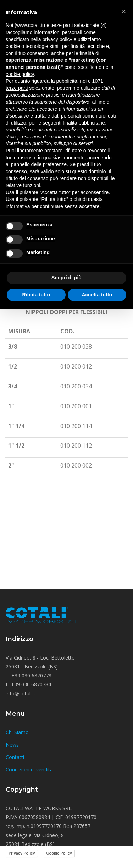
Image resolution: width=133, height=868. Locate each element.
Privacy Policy (22, 853)
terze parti (17, 88)
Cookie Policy (59, 853)
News (12, 745)
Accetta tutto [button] (97, 295)
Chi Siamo (17, 732)
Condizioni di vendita (29, 769)
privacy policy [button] (57, 39)
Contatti (15, 757)
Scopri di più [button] (66, 278)
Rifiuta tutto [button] (36, 295)
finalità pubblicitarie (84, 123)
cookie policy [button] (20, 74)
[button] (124, 11)
